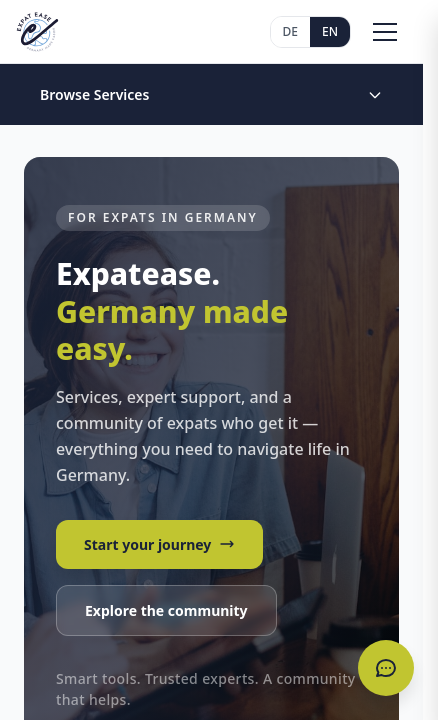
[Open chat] (386, 668)
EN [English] (330, 31)
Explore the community (166, 610)
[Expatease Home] (37, 32)
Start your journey (159, 544)
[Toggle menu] (385, 32)
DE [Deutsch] (290, 31)
